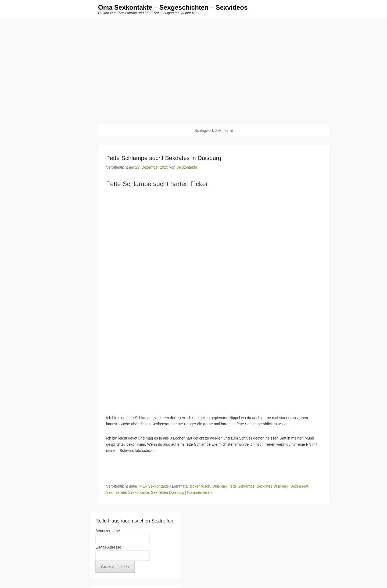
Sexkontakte (187, 167)
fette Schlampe (242, 486)
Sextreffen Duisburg (168, 492)
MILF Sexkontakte (154, 486)
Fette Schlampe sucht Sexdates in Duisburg (164, 158)
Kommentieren (199, 492)
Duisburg (220, 486)
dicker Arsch (200, 486)
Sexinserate (116, 492)
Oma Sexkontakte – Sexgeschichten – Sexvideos (173, 7)
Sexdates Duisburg (273, 486)
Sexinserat (299, 486)
